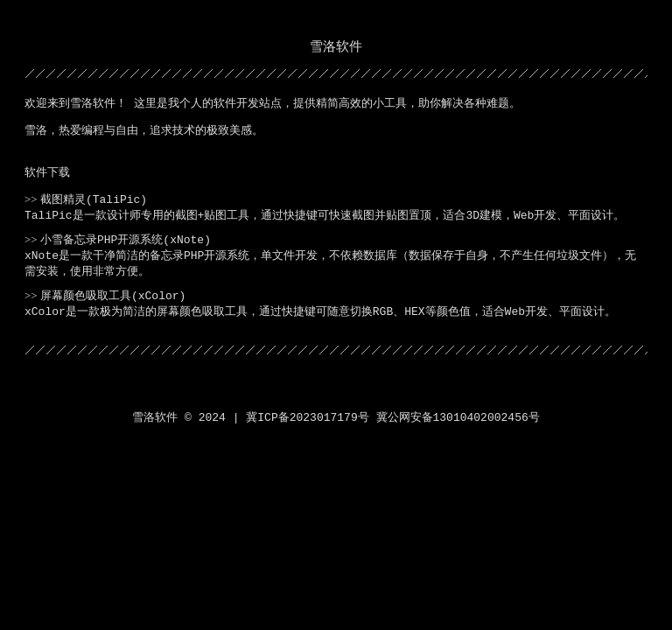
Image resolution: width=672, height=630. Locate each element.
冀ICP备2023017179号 (307, 418)
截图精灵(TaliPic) (94, 200)
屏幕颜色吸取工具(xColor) (113, 296)
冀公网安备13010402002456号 (458, 418)
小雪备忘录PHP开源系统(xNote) (126, 240)
